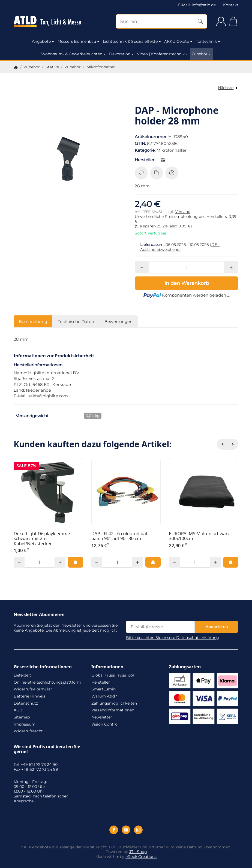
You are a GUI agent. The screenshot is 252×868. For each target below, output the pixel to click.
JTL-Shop (138, 852)
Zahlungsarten (185, 667)
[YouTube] (126, 830)
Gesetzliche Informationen (43, 667)
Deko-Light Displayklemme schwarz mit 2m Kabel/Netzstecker (42, 539)
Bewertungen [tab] (118, 322)
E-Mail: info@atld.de (197, 5)
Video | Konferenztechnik (162, 54)
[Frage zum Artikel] (172, 173)
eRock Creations (141, 857)
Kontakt (231, 5)
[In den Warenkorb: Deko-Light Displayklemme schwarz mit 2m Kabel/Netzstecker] (75, 562)
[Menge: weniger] (142, 267)
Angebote (43, 41)
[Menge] (187, 267)
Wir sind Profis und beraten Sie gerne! (47, 749)
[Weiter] (233, 444)
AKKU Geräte (178, 41)
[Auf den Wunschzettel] (141, 173)
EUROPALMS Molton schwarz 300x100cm (199, 536)
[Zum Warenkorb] (233, 21)
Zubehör (201, 54)
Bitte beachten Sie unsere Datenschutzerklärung (172, 638)
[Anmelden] (221, 21)
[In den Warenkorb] (187, 283)
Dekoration (121, 54)
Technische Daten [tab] (76, 322)
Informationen (107, 667)
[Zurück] (222, 444)
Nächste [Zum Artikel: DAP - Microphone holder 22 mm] (228, 88)
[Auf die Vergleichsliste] (157, 173)
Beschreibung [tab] (33, 322)
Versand (183, 212)
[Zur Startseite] (47, 22)
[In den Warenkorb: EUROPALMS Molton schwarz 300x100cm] (231, 562)
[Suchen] (161, 21)
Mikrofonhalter (172, 150)
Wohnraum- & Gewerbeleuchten (73, 54)
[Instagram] (138, 830)
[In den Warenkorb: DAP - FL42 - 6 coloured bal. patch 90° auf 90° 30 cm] (153, 562)
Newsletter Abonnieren (39, 614)
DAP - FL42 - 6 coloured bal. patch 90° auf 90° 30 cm (120, 536)
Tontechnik (208, 41)
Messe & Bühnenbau (78, 41)
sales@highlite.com (48, 396)
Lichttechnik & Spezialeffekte (132, 41)
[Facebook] (114, 830)
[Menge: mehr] (231, 267)
